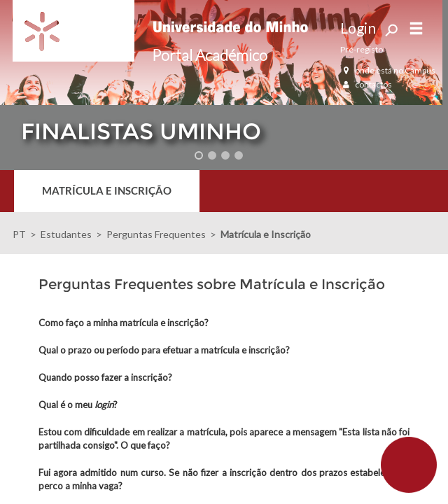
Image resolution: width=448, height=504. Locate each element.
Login (358, 28)
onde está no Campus (388, 70)
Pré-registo (362, 49)
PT (19, 234)
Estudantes (66, 234)
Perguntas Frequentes (156, 234)
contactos (366, 84)
